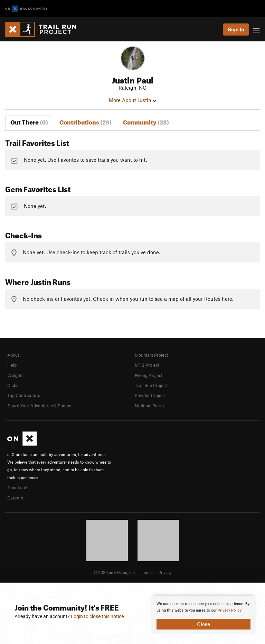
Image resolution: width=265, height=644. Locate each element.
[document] (204, 615)
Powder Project (150, 395)
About (13, 355)
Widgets (15, 375)
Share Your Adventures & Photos (39, 406)
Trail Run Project (151, 385)
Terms (147, 572)
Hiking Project (149, 375)
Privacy (165, 572)
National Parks (149, 406)
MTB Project (147, 365)
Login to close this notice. (98, 616)
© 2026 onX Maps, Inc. (115, 572)
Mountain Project (151, 355)
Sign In (236, 29)
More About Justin (132, 100)
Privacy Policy (230, 610)
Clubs (13, 385)
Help (12, 365)
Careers (15, 498)
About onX (18, 487)
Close (204, 624)
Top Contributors (24, 395)
